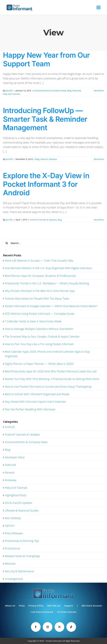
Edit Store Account (92, 606)
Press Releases (14, 533)
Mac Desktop (13, 518)
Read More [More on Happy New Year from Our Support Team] (99, 91)
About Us (10, 606)
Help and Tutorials (12, 94)
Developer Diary (15, 457)
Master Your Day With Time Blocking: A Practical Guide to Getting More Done (52, 379)
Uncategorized (14, 579)
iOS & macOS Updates (19, 503)
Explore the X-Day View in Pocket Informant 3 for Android (46, 184)
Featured (76, 91)
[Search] (7, 243)
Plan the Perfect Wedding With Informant (30, 409)
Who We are (54, 606)
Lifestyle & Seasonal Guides (22, 510)
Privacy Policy (36, 606)
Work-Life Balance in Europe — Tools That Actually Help (39, 260)
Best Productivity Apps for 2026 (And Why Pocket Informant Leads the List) (51, 371)
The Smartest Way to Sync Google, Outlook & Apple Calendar (42, 336)
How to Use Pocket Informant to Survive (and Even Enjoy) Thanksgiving (48, 386)
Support (69, 606)
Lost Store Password (42, 612)
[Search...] (54, 243)
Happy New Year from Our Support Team (46, 59)
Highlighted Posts (15, 495)
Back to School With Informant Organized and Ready (37, 394)
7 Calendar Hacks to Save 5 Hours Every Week (33, 321)
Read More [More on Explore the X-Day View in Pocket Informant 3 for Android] (99, 220)
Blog (69, 91)
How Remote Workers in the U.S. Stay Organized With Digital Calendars (48, 268)
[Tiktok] (71, 627)
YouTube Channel (67, 612)
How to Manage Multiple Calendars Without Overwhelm (39, 329)
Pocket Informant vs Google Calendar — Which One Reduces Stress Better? (51, 306)
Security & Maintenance (19, 571)
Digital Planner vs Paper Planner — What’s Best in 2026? (39, 364)
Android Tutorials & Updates (43, 220)
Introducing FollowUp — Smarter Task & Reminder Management (45, 119)
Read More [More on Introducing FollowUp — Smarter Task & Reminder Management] (99, 159)
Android (10, 427)
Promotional (12, 548)
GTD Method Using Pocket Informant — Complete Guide (40, 314)
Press (22, 606)
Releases (53, 159)
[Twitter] (59, 627)
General (44, 159)
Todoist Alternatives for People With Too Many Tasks (37, 298)
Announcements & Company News (50, 91)
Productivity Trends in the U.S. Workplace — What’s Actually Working (47, 283)
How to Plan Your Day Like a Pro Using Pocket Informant (39, 344)
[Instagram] (48, 627)
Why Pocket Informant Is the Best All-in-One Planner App (40, 291)
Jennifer (9, 91)
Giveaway (11, 480)
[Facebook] (36, 627)
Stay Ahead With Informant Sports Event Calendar (35, 402)
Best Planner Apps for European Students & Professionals (40, 276)
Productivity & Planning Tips (22, 541)
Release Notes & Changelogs (22, 556)
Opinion (10, 526)
